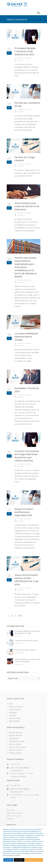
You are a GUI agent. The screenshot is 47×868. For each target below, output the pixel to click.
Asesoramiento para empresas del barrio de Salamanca (27, 206)
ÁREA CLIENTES (14, 721)
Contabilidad (14, 738)
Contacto (12, 715)
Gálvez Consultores (16, 707)
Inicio (11, 704)
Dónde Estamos (15, 718)
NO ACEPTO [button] (19, 860)
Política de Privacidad (14, 813)
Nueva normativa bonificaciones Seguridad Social (24, 512)
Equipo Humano (15, 710)
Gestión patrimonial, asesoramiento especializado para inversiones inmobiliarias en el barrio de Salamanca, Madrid (26, 267)
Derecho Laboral (15, 744)
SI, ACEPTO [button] (8, 860)
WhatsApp (10, 819)
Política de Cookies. (14, 855)
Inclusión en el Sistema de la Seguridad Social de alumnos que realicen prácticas (27, 456)
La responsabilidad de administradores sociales (26, 337)
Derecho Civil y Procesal (17, 747)
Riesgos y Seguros (15, 753)
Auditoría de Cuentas (17, 741)
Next (20, 616)
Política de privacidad (36, 851)
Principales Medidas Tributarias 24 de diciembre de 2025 (25, 51)
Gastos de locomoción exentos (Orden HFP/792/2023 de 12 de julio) (26, 580)
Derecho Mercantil (16, 735)
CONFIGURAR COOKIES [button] (34, 860)
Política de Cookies (14, 816)
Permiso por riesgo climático (25, 650)
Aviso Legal (11, 810)
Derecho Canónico (16, 750)
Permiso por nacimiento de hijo (26, 641)
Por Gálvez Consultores (24, 58)
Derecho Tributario (16, 733)
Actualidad (13, 712)
